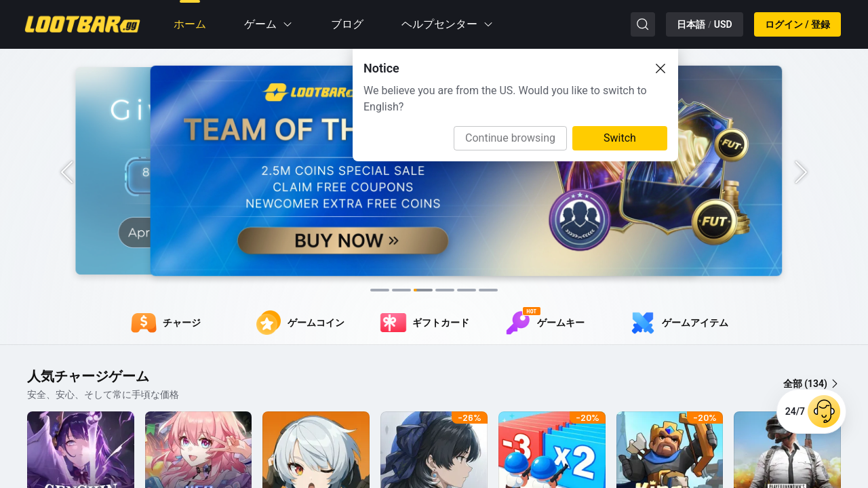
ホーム (190, 24)
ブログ (347, 24)
